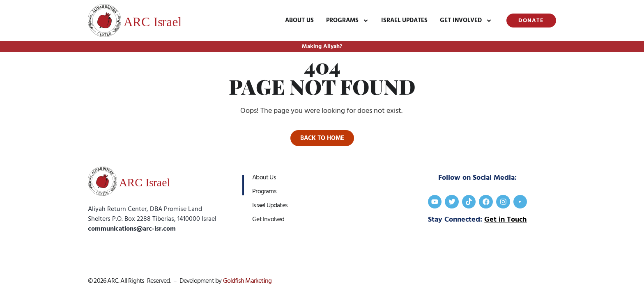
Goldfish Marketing (247, 281)
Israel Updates (404, 20)
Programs (347, 21)
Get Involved (466, 21)
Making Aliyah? (322, 46)
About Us (299, 20)
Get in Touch (505, 220)
